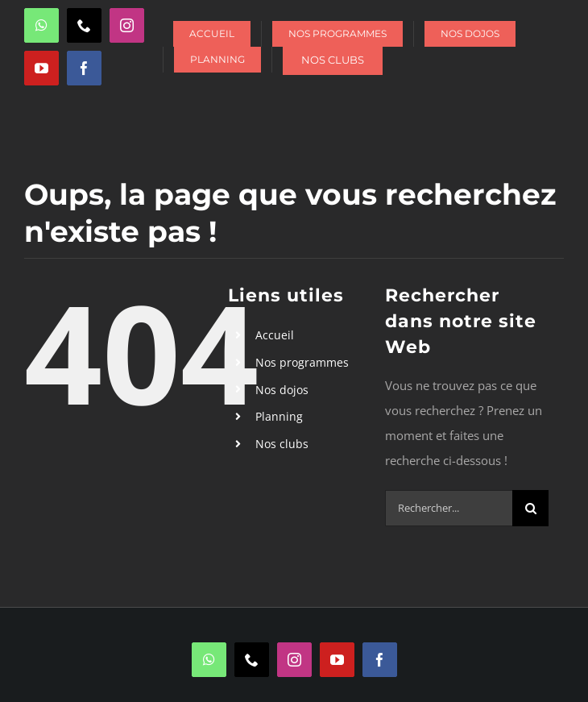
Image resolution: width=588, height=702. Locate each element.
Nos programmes (302, 362)
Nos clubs (282, 444)
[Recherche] (530, 508)
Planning (279, 416)
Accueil (275, 335)
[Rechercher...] (449, 508)
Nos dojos (282, 390)
